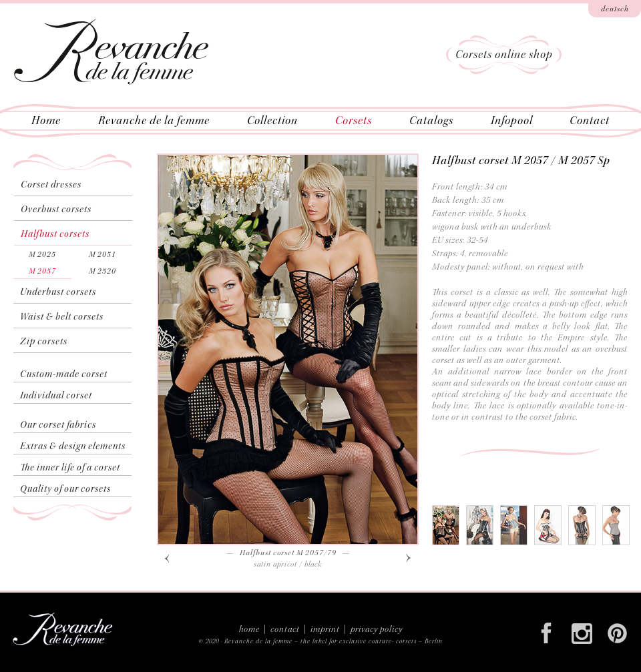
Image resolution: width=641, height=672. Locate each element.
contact (285, 629)
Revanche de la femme (258, 641)
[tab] (446, 525)
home (249, 629)
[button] (167, 558)
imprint (325, 629)
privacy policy (377, 629)
